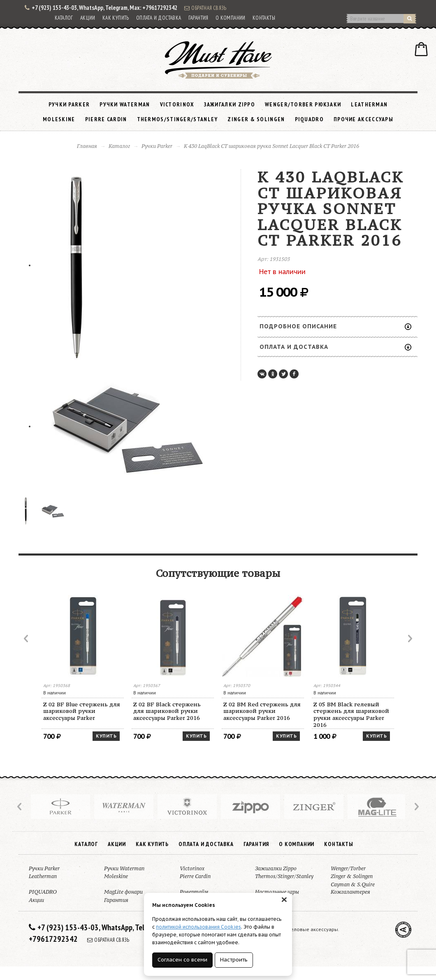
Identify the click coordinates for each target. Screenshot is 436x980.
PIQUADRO (309, 119)
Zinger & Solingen (256, 119)
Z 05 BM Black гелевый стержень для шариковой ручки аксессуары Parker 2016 (351, 715)
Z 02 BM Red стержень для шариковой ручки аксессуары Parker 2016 (262, 711)
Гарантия (198, 18)
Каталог (64, 18)
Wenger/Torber (348, 868)
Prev (27, 639)
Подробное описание (335, 326)
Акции (88, 18)
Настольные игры (277, 892)
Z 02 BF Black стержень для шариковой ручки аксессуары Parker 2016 (167, 711)
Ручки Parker (69, 104)
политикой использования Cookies (198, 927)
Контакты (264, 18)
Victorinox (177, 104)
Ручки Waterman (125, 104)
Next (409, 639)
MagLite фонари (123, 892)
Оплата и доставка (159, 18)
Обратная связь (205, 8)
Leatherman (369, 104)
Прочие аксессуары (363, 119)
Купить (106, 736)
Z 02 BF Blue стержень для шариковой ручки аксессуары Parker (82, 711)
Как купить (116, 18)
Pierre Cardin (106, 119)
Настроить (234, 960)
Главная (87, 146)
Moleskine (59, 119)
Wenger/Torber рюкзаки (303, 104)
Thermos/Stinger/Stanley (177, 119)
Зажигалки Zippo (230, 104)
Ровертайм (194, 892)
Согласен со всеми (182, 960)
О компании (231, 18)
